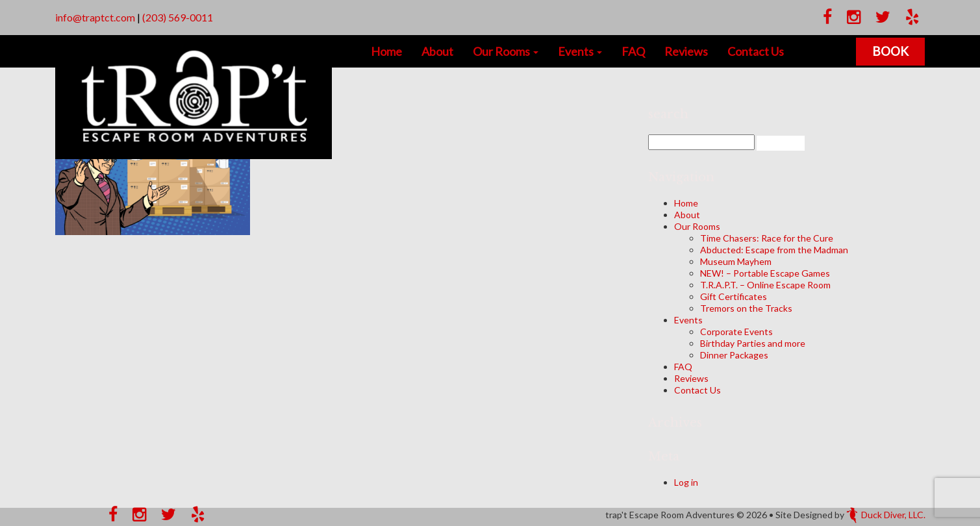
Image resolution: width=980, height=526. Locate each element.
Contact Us (756, 51)
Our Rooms (506, 51)
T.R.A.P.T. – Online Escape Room (765, 285)
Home (386, 51)
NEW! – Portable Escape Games (765, 273)
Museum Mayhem (736, 261)
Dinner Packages (734, 355)
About (437, 51)
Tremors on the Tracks (746, 308)
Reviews (686, 51)
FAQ (633, 51)
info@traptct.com (95, 17)
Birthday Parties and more (753, 343)
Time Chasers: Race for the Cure (767, 238)
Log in (686, 482)
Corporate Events (736, 332)
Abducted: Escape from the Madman (774, 250)
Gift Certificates (734, 296)
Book (890, 51)
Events (580, 51)
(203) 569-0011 (178, 17)
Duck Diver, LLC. (886, 515)
